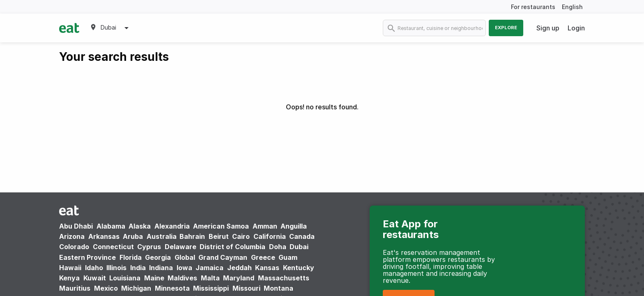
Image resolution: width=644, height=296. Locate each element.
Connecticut (113, 247)
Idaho (94, 268)
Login (576, 28)
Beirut (219, 236)
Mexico (106, 288)
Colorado (74, 247)
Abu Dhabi (76, 226)
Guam (288, 257)
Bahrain (192, 236)
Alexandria (172, 226)
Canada (302, 236)
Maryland (239, 278)
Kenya (69, 278)
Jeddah (239, 268)
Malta (210, 278)
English (572, 7)
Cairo (241, 236)
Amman (265, 226)
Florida (131, 257)
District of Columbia (232, 247)
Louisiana (125, 278)
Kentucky (299, 268)
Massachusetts (284, 278)
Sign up (548, 28)
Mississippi (211, 288)
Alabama (111, 226)
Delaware (181, 247)
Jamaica (209, 268)
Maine (154, 278)
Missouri (246, 288)
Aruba (133, 236)
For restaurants (533, 7)
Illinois (116, 268)
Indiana (161, 268)
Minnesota (172, 288)
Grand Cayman (223, 257)
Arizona (72, 236)
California (270, 236)
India (138, 268)
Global (185, 257)
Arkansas (104, 236)
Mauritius (75, 288)
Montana (278, 288)
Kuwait (95, 278)
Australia (162, 236)
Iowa (184, 268)
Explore (506, 28)
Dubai (299, 247)
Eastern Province (87, 257)
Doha (278, 247)
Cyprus (149, 247)
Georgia (158, 257)
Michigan (136, 288)
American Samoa (221, 226)
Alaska (140, 226)
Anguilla (294, 226)
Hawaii (70, 268)
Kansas (267, 268)
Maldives (182, 278)
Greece (263, 257)
